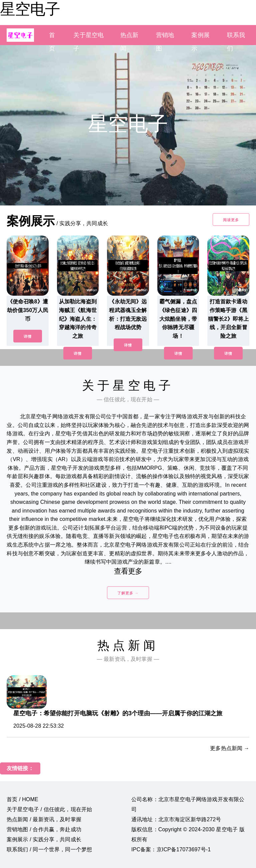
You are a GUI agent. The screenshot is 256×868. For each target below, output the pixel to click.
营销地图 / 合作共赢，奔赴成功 (44, 829)
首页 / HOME (22, 799)
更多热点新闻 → (230, 748)
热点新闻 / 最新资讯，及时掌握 (44, 819)
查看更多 (128, 571)
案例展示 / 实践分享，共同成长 (44, 839)
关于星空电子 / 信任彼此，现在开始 (49, 809)
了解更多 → (128, 593)
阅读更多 (231, 220)
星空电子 (30, 9)
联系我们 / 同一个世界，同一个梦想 (49, 849)
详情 (28, 336)
